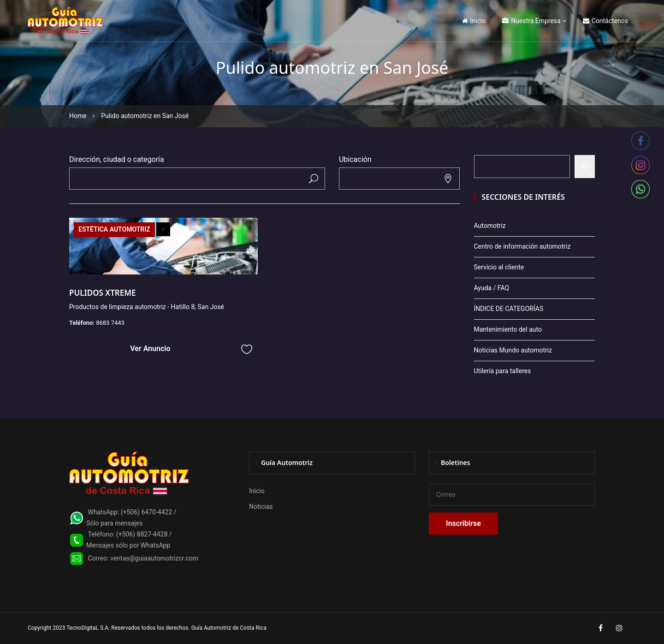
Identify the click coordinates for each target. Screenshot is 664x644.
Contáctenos (605, 21)
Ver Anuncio (150, 349)
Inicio (474, 21)
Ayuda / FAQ (492, 288)
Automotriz (490, 226)
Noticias (261, 507)
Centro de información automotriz (522, 246)
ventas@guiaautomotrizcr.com (154, 558)
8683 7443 (110, 323)
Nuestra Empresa (531, 21)
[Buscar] (585, 167)
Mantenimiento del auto (508, 329)
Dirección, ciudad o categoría (117, 159)
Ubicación (355, 159)
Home (78, 116)
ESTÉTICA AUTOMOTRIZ (114, 229)
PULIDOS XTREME (103, 293)
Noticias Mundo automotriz (513, 350)
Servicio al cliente (499, 267)
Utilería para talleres (503, 371)
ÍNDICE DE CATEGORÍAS (509, 309)
